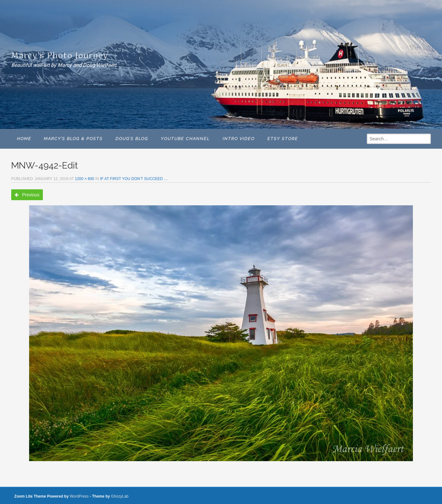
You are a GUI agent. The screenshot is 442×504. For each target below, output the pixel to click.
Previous (27, 195)
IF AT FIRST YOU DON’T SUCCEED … (134, 179)
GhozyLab (120, 496)
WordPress (79, 496)
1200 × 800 (84, 179)
